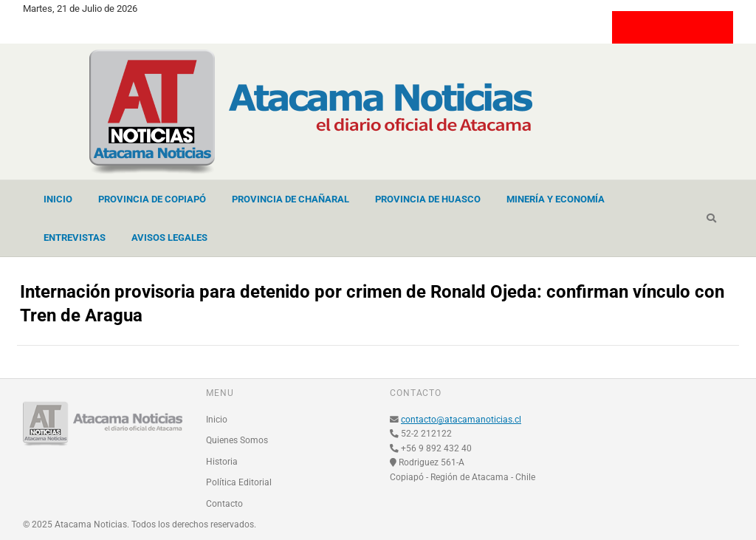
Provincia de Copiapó (152, 199)
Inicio (58, 199)
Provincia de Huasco (428, 199)
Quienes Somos (237, 440)
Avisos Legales (169, 237)
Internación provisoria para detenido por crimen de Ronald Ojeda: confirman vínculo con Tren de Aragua (372, 304)
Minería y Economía (556, 199)
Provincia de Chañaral (291, 199)
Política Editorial (239, 482)
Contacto (224, 504)
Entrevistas (75, 237)
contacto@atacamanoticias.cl (461, 420)
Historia (222, 462)
